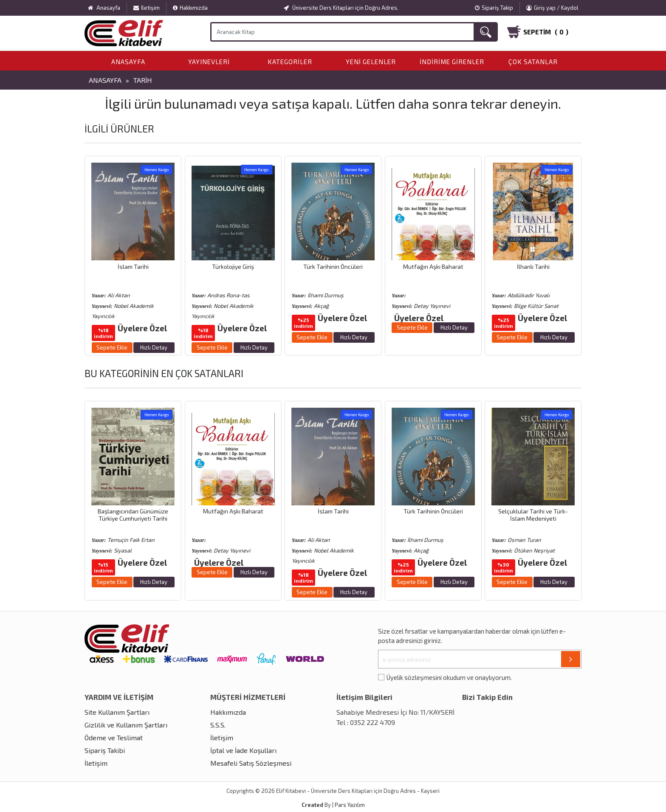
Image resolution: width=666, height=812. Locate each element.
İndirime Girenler (452, 62)
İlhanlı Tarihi (533, 266)
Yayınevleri (209, 62)
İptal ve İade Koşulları (243, 750)
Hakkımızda (190, 8)
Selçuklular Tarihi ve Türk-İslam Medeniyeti (533, 515)
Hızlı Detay (154, 347)
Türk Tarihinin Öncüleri (333, 266)
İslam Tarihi (133, 266)
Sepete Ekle (112, 347)
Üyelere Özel (142, 328)
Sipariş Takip (494, 8)
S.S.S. (218, 725)
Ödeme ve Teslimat (114, 737)
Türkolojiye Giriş (233, 266)
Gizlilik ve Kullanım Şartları (126, 725)
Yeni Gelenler (371, 62)
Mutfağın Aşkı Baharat (433, 266)
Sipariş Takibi (105, 750)
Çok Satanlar (533, 62)
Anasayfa (128, 62)
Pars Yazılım (350, 805)
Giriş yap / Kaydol (552, 8)
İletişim (147, 8)
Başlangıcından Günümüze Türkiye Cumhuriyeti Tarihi (133, 515)
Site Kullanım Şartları (117, 712)
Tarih (143, 80)
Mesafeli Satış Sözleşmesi (251, 763)
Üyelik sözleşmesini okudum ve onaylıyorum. (449, 677)
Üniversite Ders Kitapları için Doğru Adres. (341, 8)
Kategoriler (290, 62)
